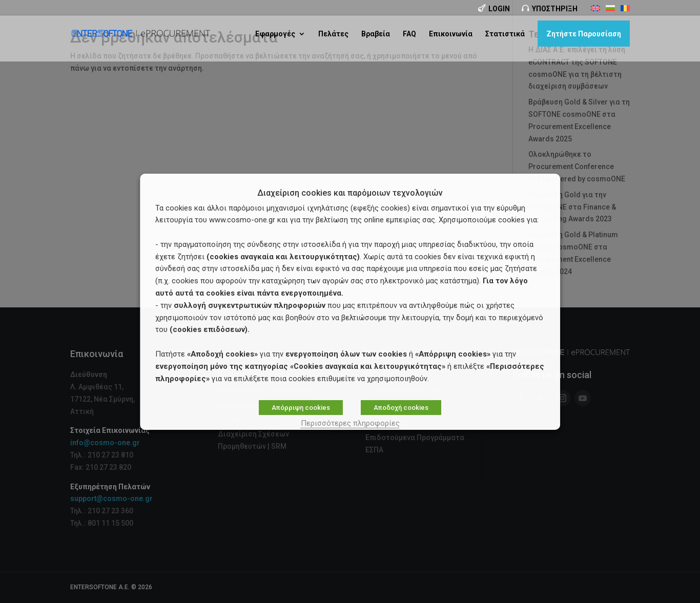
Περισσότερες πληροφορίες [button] (350, 423)
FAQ (409, 34)
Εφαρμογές (275, 34)
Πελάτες (333, 34)
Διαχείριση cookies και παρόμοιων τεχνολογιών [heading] (350, 193)
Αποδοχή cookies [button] (401, 408)
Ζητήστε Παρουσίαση (584, 34)
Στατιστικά (505, 34)
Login (499, 9)
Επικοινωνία (451, 34)
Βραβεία (376, 34)
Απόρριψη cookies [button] (301, 408)
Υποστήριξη (555, 9)
